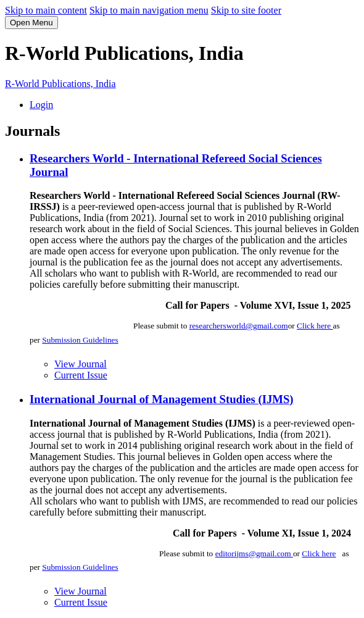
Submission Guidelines (80, 340)
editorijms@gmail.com (254, 553)
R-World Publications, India (60, 84)
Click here (315, 326)
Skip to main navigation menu (149, 10)
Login (41, 105)
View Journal (81, 364)
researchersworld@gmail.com (239, 326)
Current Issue (81, 375)
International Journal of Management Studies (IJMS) (162, 399)
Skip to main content (46, 10)
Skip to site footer (246, 10)
